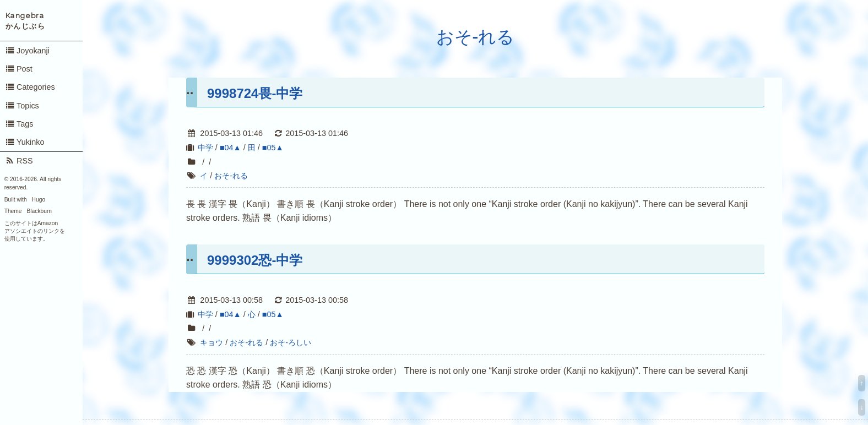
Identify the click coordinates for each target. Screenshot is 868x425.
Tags (19, 124)
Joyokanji (27, 51)
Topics (22, 106)
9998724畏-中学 (255, 93)
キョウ (211, 342)
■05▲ (273, 148)
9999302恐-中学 (255, 260)
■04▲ (230, 148)
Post (19, 69)
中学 (205, 148)
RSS (19, 161)
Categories (30, 87)
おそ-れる (476, 37)
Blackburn (40, 211)
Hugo (39, 200)
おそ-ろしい (291, 342)
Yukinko (25, 142)
